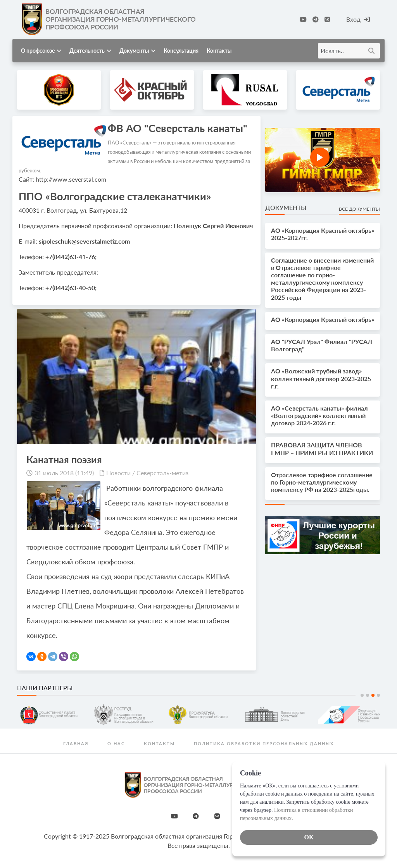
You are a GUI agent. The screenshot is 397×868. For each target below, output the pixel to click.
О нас (116, 743)
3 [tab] (373, 695)
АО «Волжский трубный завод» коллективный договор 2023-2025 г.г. (321, 378)
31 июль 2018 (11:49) (64, 473)
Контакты (219, 51)
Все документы (359, 209)
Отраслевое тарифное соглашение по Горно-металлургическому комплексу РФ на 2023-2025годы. (322, 482)
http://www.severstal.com (71, 179)
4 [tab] (378, 695)
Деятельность (90, 51)
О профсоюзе (41, 51)
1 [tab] (362, 695)
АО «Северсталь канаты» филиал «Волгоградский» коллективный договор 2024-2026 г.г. (319, 415)
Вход (358, 19)
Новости (118, 473)
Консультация (181, 51)
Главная (76, 743)
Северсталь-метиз (162, 473)
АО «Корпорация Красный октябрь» (323, 319)
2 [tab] (368, 695)
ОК (309, 837)
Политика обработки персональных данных (264, 743)
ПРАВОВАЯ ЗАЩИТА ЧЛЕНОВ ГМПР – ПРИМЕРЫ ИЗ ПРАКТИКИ (322, 449)
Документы (137, 51)
